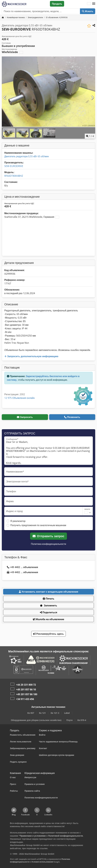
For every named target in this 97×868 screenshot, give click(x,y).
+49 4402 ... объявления (22, 567)
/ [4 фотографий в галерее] (90, 136)
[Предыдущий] (5, 98)
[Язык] (89, 4)
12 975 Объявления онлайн (20, 398)
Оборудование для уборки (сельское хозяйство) (36, 720)
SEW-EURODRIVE (14, 166)
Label (67, 713)
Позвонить (72, 417)
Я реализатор (18, 521)
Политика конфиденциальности (49, 544)
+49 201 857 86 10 (26, 689)
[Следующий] (92, 98)
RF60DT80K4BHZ (14, 176)
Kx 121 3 (55, 713)
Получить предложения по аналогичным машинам (38, 525)
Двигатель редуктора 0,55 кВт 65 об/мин (27, 156)
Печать (48, 599)
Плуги (69, 720)
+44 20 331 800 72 (26, 685)
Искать (88, 11)
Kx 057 (31, 713)
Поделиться (49, 612)
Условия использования (42, 862)
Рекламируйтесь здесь (48, 634)
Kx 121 (42, 713)
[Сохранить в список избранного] (89, 26)
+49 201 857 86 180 (27, 694)
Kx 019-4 (82, 720)
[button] (94, 4)
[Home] (16, 17)
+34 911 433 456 (25, 699)
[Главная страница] (3, 17)
